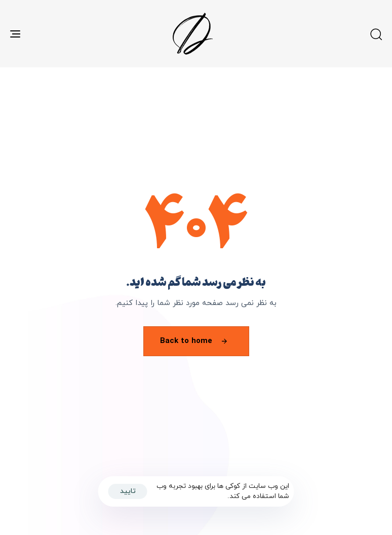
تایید (128, 491)
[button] (376, 34)
